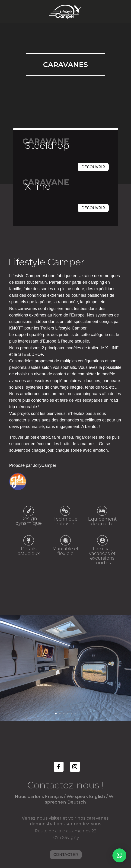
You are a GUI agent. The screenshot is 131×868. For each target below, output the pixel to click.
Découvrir (93, 167)
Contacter (66, 843)
